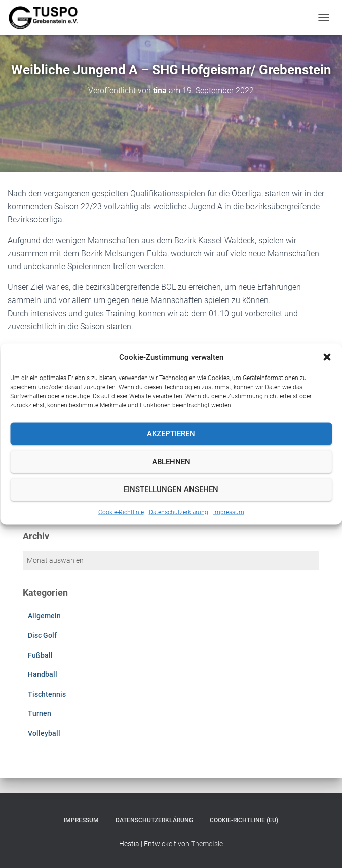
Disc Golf (42, 635)
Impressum (229, 512)
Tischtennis (47, 694)
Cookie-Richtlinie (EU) (244, 820)
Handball (43, 674)
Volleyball (44, 733)
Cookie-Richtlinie (121, 512)
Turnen (40, 713)
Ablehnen (171, 462)
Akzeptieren (171, 434)
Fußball (40, 655)
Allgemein (44, 616)
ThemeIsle (207, 844)
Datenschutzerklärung (179, 512)
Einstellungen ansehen (171, 489)
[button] (327, 357)
